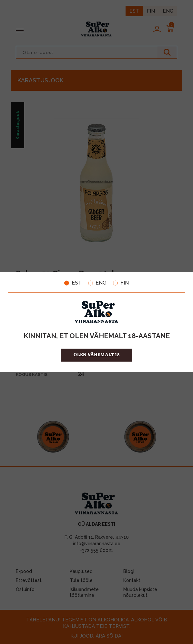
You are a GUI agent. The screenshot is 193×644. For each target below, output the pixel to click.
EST (73, 283)
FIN (121, 283)
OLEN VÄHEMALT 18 (97, 355)
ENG (97, 283)
